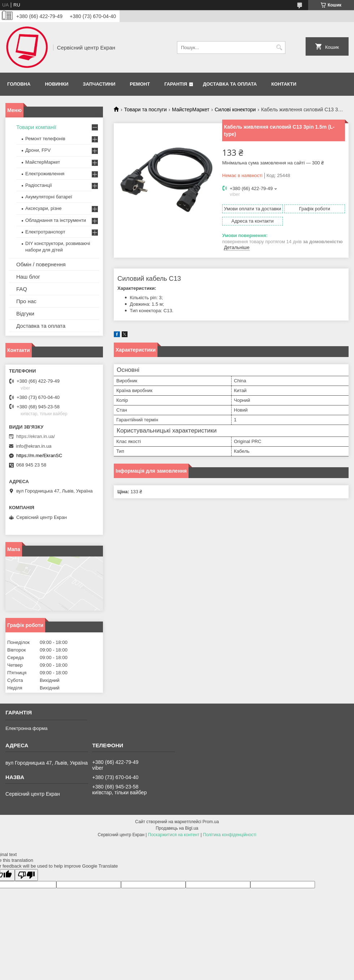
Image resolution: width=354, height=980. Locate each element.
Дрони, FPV (38, 150)
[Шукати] (279, 48)
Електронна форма (26, 728)
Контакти (284, 84)
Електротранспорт (45, 232)
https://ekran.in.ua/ (36, 436)
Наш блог (28, 277)
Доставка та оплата (230, 84)
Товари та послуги (145, 109)
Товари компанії (36, 127)
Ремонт (140, 84)
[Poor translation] (26, 875)
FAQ (22, 289)
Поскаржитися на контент (174, 835)
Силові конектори (235, 109)
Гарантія (176, 84)
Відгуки (25, 313)
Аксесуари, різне (44, 208)
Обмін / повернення (41, 264)
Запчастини (99, 84)
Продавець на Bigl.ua (177, 828)
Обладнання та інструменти (56, 220)
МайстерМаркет (191, 109)
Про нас (26, 301)
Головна (19, 84)
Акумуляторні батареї (49, 197)
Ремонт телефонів (45, 139)
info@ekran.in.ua (34, 446)
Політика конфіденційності (230, 835)
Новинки (57, 84)
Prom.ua (211, 822)
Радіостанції (39, 185)
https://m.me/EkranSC (39, 455)
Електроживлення (45, 174)
